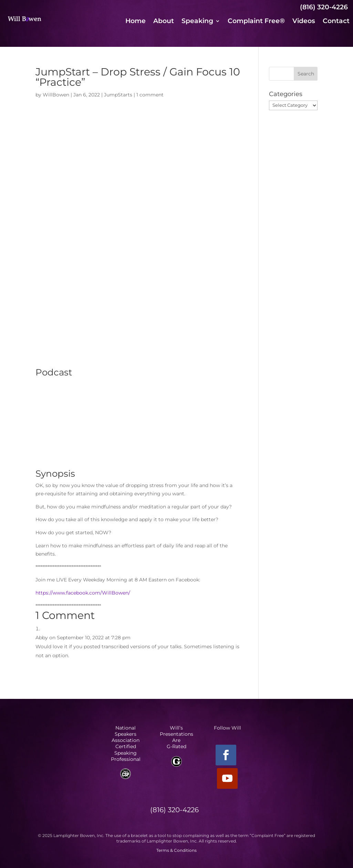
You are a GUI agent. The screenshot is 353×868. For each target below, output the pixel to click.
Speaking (197, 22)
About (164, 22)
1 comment (150, 95)
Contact (336, 22)
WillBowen (56, 95)
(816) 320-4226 (324, 7)
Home (136, 22)
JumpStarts (118, 95)
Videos (304, 22)
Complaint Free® (256, 22)
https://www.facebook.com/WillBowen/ (83, 593)
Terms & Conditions (176, 850)
